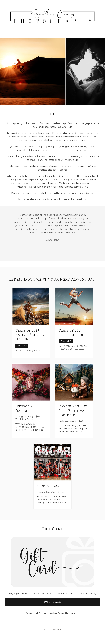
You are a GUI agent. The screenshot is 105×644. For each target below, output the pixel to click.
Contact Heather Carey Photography (59, 613)
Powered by (52, 630)
